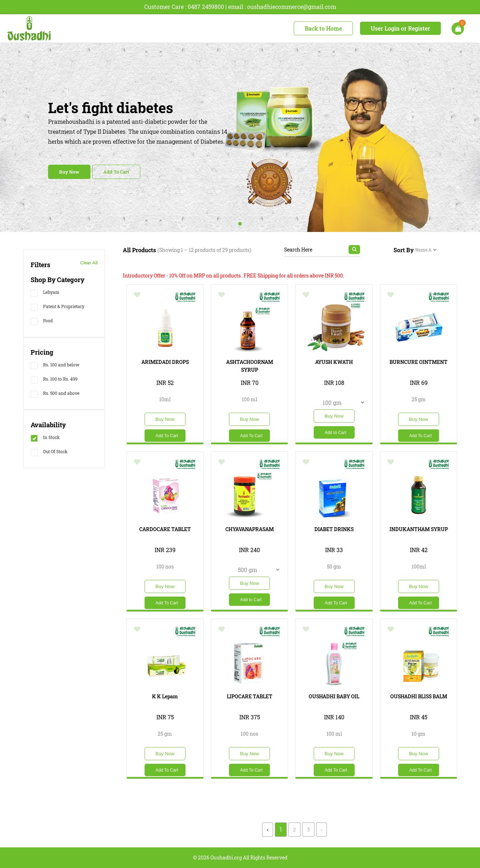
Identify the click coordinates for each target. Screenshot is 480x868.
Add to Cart (336, 433)
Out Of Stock (49, 452)
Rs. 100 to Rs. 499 (54, 380)
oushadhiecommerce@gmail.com (292, 7)
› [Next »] (322, 830)
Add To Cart (116, 172)
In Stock (45, 438)
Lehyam (45, 293)
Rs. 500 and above (55, 394)
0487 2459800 (206, 7)
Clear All (89, 263)
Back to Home (323, 28)
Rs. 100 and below (55, 366)
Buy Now (69, 172)
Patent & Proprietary (58, 307)
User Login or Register (400, 28)
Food (42, 321)
